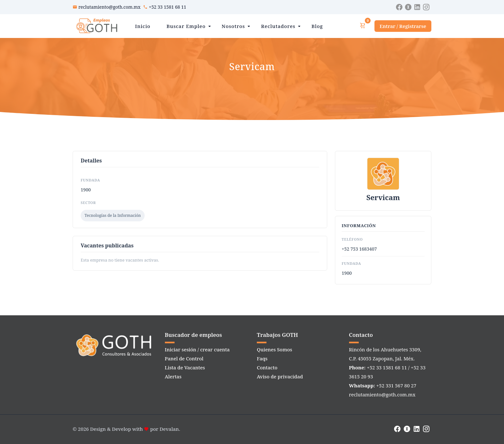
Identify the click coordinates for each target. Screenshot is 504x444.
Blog (317, 26)
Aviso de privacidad (280, 376)
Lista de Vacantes (185, 367)
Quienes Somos (274, 349)
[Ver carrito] (363, 26)
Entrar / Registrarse (403, 26)
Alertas (173, 376)
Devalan (169, 429)
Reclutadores (278, 26)
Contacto (267, 367)
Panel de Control (184, 358)
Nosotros (234, 26)
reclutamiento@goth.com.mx (109, 7)
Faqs (262, 358)
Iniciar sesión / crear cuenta (197, 349)
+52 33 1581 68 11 (167, 7)
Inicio (143, 26)
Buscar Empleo (186, 26)
